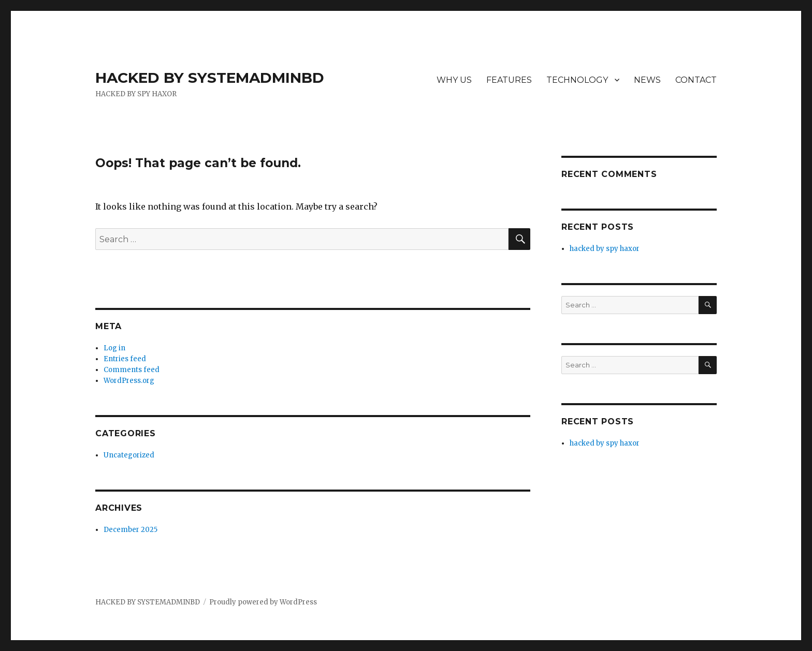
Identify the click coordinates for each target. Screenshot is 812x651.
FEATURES (509, 80)
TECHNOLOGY (577, 80)
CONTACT (696, 80)
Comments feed (132, 370)
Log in (114, 348)
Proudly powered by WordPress (263, 602)
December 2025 (130, 530)
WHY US (454, 80)
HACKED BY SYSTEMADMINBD (210, 78)
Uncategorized (129, 455)
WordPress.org (129, 381)
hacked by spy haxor (605, 249)
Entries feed (125, 359)
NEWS (647, 80)
